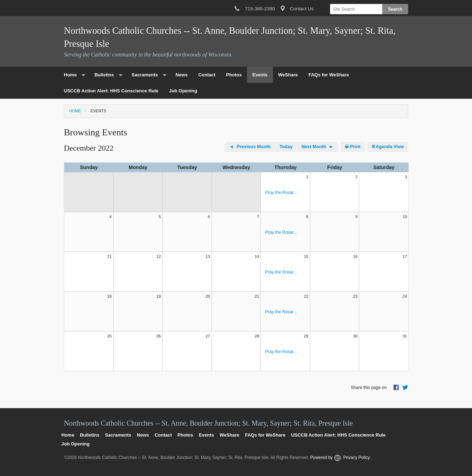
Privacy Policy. (357, 458)
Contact (207, 75)
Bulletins (104, 75)
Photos (234, 75)
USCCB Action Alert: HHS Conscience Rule (111, 91)
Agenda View (388, 147)
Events (260, 75)
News (182, 75)
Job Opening (183, 91)
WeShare (288, 75)
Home (70, 75)
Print (353, 147)
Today (286, 147)
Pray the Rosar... (281, 193)
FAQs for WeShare (329, 75)
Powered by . (326, 458)
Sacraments (145, 75)
